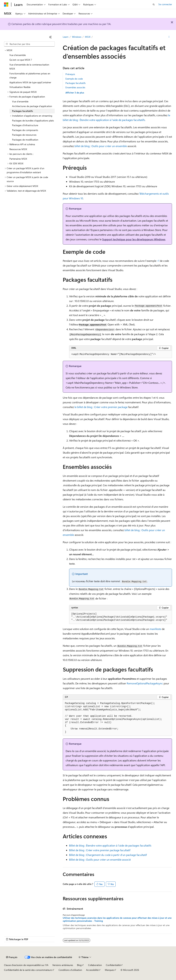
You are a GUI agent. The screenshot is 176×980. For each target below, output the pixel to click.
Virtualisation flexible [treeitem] (20, 87)
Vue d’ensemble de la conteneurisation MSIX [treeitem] (29, 67)
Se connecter (165, 4)
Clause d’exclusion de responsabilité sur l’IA (26, 965)
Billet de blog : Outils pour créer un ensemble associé (100, 859)
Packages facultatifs (76, 83)
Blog (79, 965)
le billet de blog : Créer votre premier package (101, 407)
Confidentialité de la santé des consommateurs (28, 970)
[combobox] (29, 44)
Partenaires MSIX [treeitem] (18, 159)
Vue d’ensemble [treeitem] (18, 55)
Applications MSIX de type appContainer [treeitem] (30, 82)
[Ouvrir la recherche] (154, 5)
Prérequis (70, 74)
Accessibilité (92, 970)
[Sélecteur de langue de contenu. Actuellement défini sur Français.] (12, 957)
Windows (77, 37)
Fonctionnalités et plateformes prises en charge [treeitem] (30, 76)
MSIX (88, 37)
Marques (109, 970)
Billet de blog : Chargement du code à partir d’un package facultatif (108, 855)
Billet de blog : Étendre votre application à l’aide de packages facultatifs (110, 845)
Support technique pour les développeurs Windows (134, 239)
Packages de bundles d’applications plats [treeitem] (33, 121)
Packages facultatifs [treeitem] (22, 111)
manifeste (155, 629)
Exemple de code (74, 79)
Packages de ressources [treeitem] (24, 135)
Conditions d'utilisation (70, 970)
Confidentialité (113, 965)
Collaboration (95, 965)
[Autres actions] (169, 37)
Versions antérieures (63, 965)
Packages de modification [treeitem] (25, 140)
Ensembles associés (75, 87)
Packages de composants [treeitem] (25, 130)
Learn (66, 37)
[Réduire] (51, 37)
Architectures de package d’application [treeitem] (32, 106)
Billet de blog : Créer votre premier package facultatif (100, 850)
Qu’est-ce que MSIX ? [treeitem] (21, 60)
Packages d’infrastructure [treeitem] (25, 125)
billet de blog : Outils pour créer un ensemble (101, 146)
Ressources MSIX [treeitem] (18, 149)
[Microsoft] (6, 5)
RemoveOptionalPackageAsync (145, 683)
